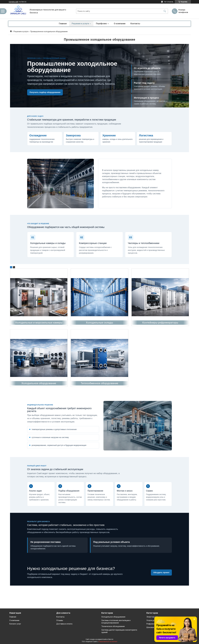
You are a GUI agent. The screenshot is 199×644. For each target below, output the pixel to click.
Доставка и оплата (64, 624)
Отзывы (60, 620)
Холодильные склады (99, 323)
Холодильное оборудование (39, 383)
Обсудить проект (161, 572)
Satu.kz (111, 639)
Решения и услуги (80, 24)
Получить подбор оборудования (45, 92)
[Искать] (165, 11)
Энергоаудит (152, 617)
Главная (63, 24)
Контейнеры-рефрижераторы (160, 323)
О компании (120, 24)
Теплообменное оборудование (99, 383)
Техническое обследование (113, 626)
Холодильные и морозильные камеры (39, 323)
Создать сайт (14, 2)
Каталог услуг (15, 624)
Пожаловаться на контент (108, 642)
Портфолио (101, 24)
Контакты (135, 24)
